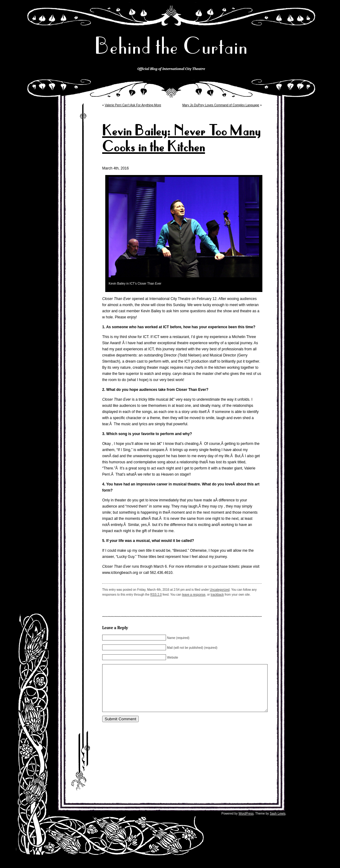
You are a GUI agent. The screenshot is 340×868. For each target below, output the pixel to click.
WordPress (246, 823)
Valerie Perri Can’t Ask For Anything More (133, 105)
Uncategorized (220, 590)
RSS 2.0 (156, 595)
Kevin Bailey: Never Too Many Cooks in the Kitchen (181, 139)
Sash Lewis (278, 823)
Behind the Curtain (171, 46)
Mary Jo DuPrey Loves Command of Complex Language (221, 105)
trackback (217, 595)
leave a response (194, 595)
